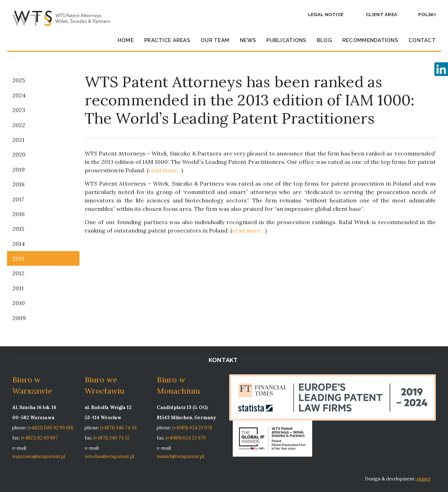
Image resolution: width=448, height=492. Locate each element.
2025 (19, 80)
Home (126, 40)
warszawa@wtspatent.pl (39, 456)
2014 (19, 244)
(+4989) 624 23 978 (192, 428)
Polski (427, 15)
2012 (18, 273)
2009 (19, 318)
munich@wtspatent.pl (180, 456)
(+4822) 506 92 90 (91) (51, 428)
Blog (324, 40)
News (248, 40)
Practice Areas (167, 40)
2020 (19, 154)
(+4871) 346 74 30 (118, 428)
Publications (286, 40)
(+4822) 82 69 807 (39, 438)
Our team (215, 40)
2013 (18, 258)
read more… (165, 170)
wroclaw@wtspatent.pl (109, 456)
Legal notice (326, 15)
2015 (18, 229)
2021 (18, 140)
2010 (19, 303)
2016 (18, 214)
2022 (19, 125)
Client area (381, 15)
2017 (18, 199)
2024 (19, 95)
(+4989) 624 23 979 (186, 438)
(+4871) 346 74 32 (111, 438)
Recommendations (370, 40)
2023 (19, 110)
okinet (423, 479)
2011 (18, 288)
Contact (422, 40)
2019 (19, 169)
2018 (18, 184)
